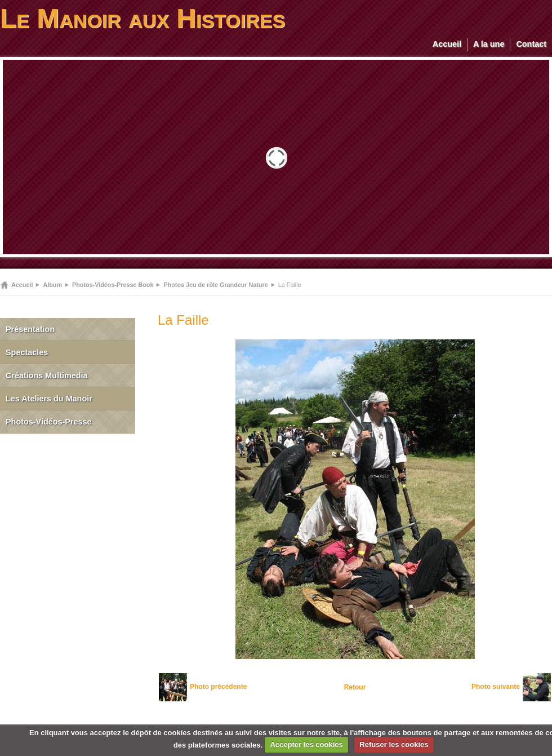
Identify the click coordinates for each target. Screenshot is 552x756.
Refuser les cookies (394, 744)
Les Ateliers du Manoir (49, 399)
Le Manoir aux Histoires (143, 18)
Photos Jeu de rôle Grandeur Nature (215, 285)
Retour (355, 687)
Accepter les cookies (306, 744)
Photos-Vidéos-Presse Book (113, 285)
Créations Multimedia (47, 375)
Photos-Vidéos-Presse (49, 422)
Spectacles (27, 352)
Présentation (30, 329)
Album (52, 285)
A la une (489, 44)
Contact (531, 44)
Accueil (447, 44)
